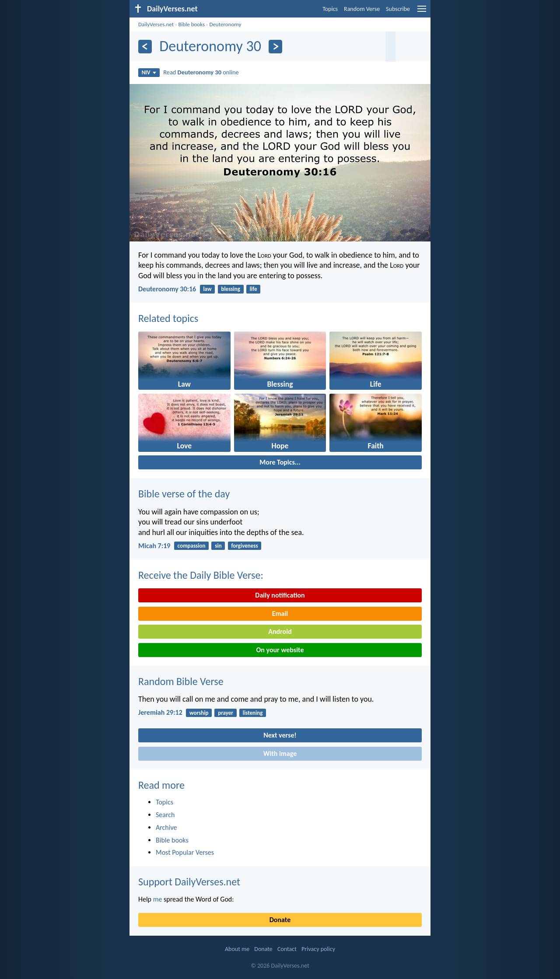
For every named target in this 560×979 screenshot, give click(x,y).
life (254, 289)
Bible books (191, 24)
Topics (330, 9)
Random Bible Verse (181, 681)
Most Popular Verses (185, 852)
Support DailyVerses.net (189, 882)
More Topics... (280, 462)
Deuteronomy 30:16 (167, 289)
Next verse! (280, 735)
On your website (280, 650)
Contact (287, 949)
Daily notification (280, 595)
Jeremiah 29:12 (160, 712)
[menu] (422, 12)
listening (253, 713)
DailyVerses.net (156, 24)
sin (218, 546)
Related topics (168, 318)
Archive (166, 827)
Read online (201, 72)
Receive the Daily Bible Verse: (201, 575)
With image (280, 753)
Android (280, 631)
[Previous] (145, 47)
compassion (192, 546)
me (158, 899)
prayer (226, 713)
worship (199, 713)
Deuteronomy (225, 24)
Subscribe (398, 9)
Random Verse (362, 9)
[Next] (275, 47)
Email (280, 614)
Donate (280, 920)
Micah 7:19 (154, 546)
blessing (230, 289)
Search (165, 815)
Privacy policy (318, 949)
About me (237, 949)
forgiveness (244, 546)
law (207, 289)
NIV (149, 72)
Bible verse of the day (184, 494)
